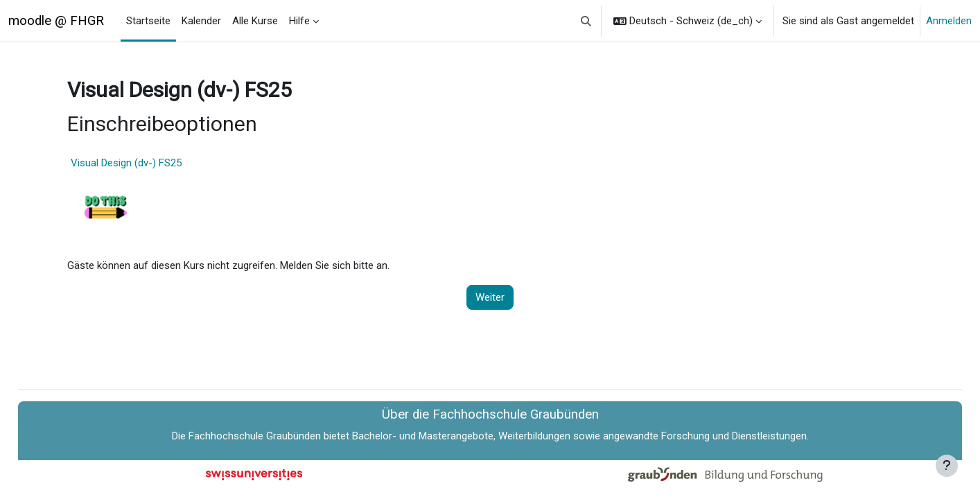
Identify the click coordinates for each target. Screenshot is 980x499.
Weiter (490, 297)
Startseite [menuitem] (148, 21)
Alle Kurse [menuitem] (255, 21)
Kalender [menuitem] (201, 21)
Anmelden (949, 21)
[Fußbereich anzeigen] (947, 466)
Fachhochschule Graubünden (255, 436)
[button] (587, 21)
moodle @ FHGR (56, 21)
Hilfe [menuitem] (299, 21)
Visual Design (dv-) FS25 (154, 163)
